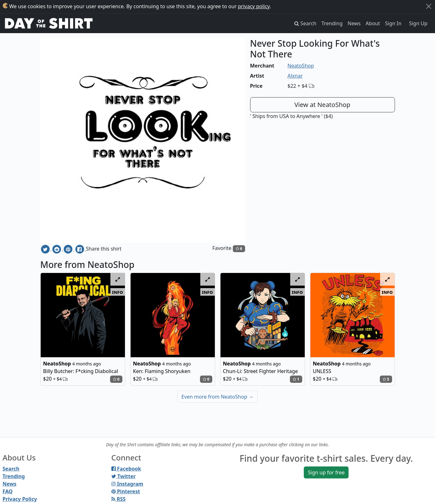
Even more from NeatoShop (217, 397)
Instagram (127, 484)
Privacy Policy (20, 499)
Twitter (123, 476)
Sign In (393, 23)
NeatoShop (301, 66)
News (354, 23)
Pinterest (126, 491)
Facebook (126, 469)
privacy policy (254, 6)
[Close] (429, 6)
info (118, 292)
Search (11, 469)
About (373, 23)
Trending (332, 23)
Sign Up (418, 23)
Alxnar (295, 76)
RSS (118, 499)
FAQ (8, 491)
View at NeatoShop (322, 105)
